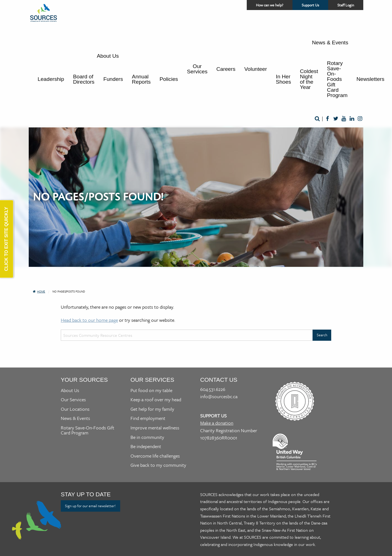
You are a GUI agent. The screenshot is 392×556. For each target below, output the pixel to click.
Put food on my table (151, 390)
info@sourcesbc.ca (219, 396)
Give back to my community (158, 465)
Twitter (336, 119)
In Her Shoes (283, 79)
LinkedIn (352, 119)
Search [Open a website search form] (317, 119)
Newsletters (370, 79)
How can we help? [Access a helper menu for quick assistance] (270, 5)
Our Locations (75, 409)
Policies (169, 79)
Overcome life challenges (155, 456)
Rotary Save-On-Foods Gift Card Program (337, 79)
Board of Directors (84, 79)
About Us (108, 56)
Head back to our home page (89, 320)
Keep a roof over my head (156, 399)
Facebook (327, 119)
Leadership (51, 79)
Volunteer (256, 69)
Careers (226, 69)
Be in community (147, 437)
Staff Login (346, 5)
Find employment (148, 418)
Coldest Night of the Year (309, 79)
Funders (113, 79)
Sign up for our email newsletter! (90, 506)
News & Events (330, 43)
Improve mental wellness (155, 428)
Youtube (344, 119)
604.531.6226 (213, 389)
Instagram (360, 119)
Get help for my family (152, 409)
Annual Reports (141, 79)
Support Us (315, 6)
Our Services (197, 69)
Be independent (146, 446)
